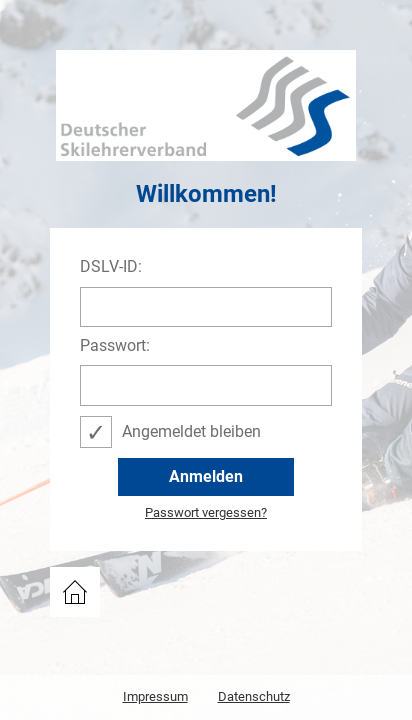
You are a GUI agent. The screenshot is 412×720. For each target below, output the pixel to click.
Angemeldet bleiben (191, 431)
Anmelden (206, 476)
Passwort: (115, 346)
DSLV (69, 585)
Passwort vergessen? (206, 513)
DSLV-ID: (111, 267)
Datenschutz (254, 696)
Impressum (155, 696)
